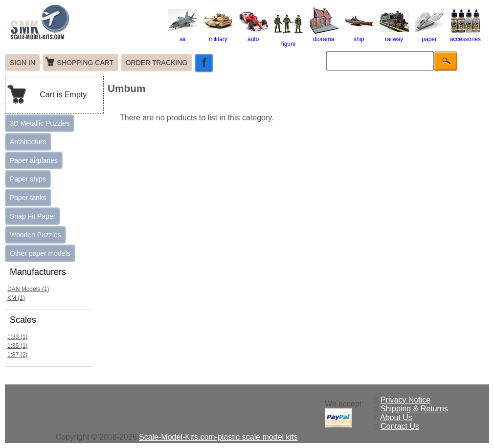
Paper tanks (28, 198)
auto (253, 36)
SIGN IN (22, 63)
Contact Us (400, 426)
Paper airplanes (34, 160)
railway (394, 36)
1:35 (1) (17, 346)
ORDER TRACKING (157, 63)
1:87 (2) (17, 355)
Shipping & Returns (414, 409)
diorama (324, 36)
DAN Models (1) (28, 289)
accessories (465, 36)
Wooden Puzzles (35, 235)
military (218, 36)
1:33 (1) (17, 337)
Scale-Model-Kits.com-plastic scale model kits (218, 437)
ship (359, 36)
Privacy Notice (405, 400)
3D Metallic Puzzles (40, 123)
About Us (396, 417)
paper (429, 36)
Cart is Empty (63, 95)
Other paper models (40, 253)
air (183, 36)
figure (289, 41)
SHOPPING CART (86, 63)
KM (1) (16, 298)
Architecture (28, 142)
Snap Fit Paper (33, 216)
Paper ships (28, 179)
